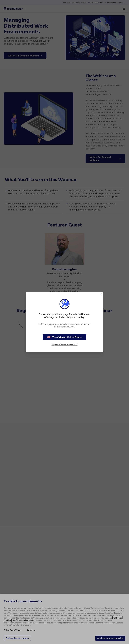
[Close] (101, 294)
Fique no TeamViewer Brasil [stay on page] (65, 345)
